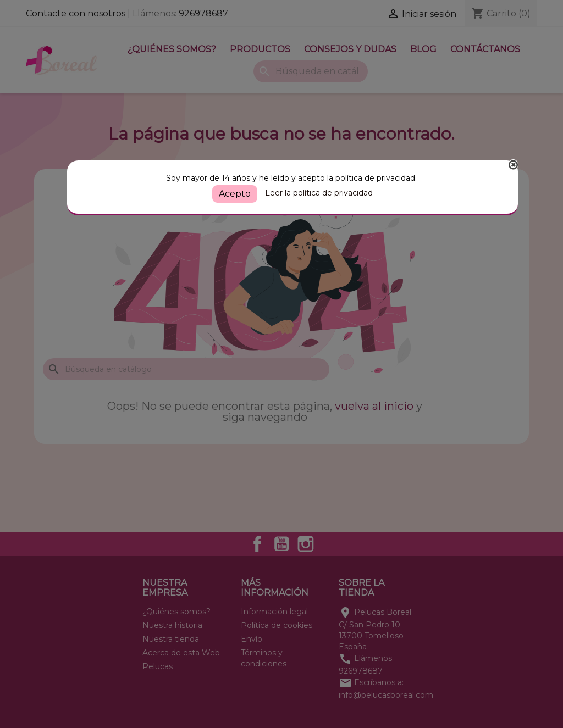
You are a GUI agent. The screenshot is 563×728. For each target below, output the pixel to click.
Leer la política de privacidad (319, 193)
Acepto (235, 194)
